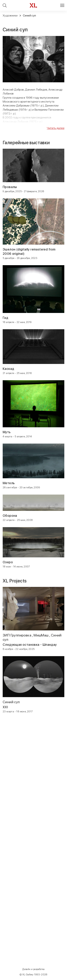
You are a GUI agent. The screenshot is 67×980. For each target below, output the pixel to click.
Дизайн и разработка (33, 969)
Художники (10, 15)
